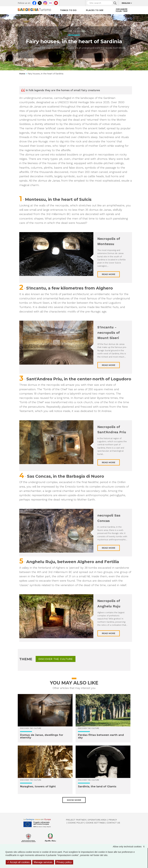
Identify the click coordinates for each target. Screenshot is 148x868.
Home (22, 74)
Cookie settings (95, 823)
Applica (115, 3)
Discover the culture (74, 31)
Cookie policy (76, 823)
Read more (109, 274)
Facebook (34, 2)
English (126, 3)
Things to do (68, 10)
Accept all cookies (18, 862)
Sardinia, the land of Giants (97, 786)
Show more (74, 800)
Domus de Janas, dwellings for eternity (42, 736)
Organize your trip (122, 10)
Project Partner (76, 820)
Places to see (95, 10)
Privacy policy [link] (64, 862)
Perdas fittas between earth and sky (101, 736)
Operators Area (97, 820)
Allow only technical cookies (130, 846)
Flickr (51, 2)
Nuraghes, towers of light (38, 786)
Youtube (56, 2)
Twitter (40, 2)
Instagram (45, 2)
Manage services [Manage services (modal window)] (43, 862)
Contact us (113, 823)
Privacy (113, 820)
